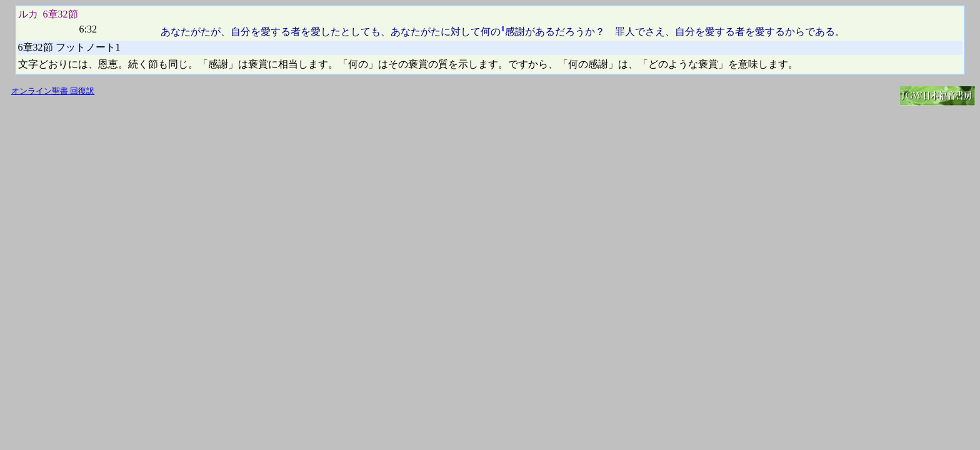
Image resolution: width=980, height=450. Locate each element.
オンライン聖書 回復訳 (53, 91)
